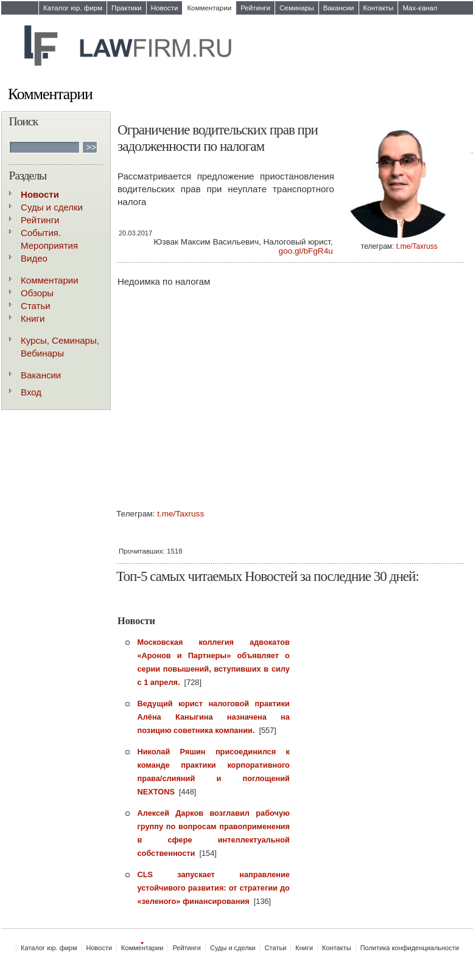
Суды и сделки (52, 207)
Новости (165, 8)
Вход (31, 392)
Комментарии (209, 8)
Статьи (36, 306)
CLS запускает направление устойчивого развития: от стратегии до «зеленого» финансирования (214, 888)
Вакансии (339, 8)
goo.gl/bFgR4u (306, 251)
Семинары (297, 8)
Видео (34, 258)
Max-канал (420, 8)
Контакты (379, 8)
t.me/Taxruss (417, 246)
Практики (127, 8)
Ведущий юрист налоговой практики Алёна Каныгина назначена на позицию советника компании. (214, 717)
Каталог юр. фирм (73, 8)
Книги (33, 318)
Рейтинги (255, 8)
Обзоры (37, 293)
